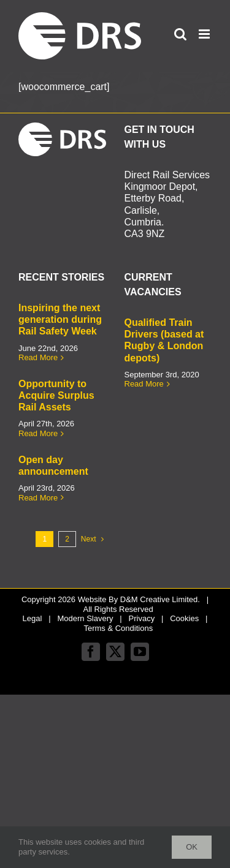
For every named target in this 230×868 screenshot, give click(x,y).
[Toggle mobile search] (180, 34)
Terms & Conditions (118, 628)
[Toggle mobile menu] (205, 34)
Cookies (184, 618)
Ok (192, 847)
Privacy (142, 618)
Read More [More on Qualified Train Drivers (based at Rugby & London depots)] (144, 384)
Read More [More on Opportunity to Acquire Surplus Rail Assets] (38, 433)
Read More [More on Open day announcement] (38, 498)
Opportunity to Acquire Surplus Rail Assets (56, 395)
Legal (33, 618)
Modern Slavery (85, 618)
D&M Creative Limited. (160, 599)
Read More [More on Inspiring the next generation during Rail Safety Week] (38, 357)
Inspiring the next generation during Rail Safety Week (60, 319)
